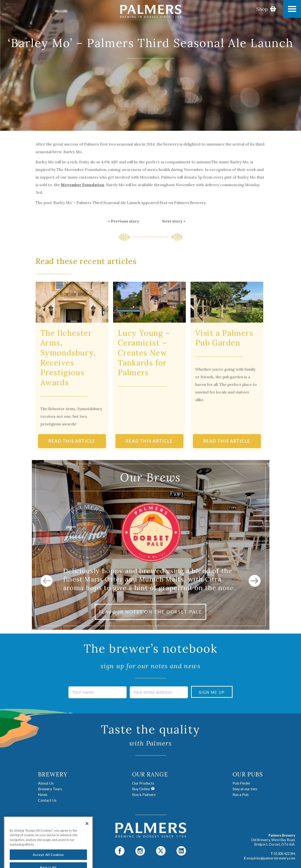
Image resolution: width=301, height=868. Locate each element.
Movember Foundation (83, 185)
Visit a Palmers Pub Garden (224, 338)
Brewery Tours (50, 789)
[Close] (87, 829)
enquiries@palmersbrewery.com (271, 858)
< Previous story (124, 221)
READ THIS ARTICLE (72, 441)
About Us (46, 783)
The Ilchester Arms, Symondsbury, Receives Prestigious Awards (68, 358)
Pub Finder (241, 783)
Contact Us (47, 800)
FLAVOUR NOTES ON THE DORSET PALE (150, 612)
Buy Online (143, 789)
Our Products (143, 783)
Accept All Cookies (48, 860)
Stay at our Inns (245, 789)
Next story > (174, 221)
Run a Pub (241, 794)
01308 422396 (284, 854)
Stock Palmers (144, 794)
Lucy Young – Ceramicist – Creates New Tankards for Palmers (144, 353)
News (43, 794)
